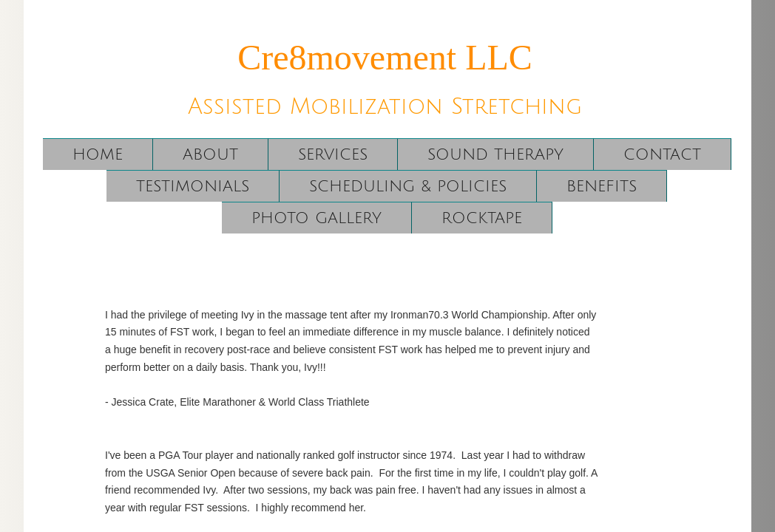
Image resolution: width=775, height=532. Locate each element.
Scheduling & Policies (408, 187)
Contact (662, 155)
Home (98, 155)
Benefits (602, 187)
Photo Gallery (317, 218)
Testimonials (193, 187)
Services (333, 155)
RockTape (482, 218)
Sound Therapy (495, 155)
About (210, 155)
